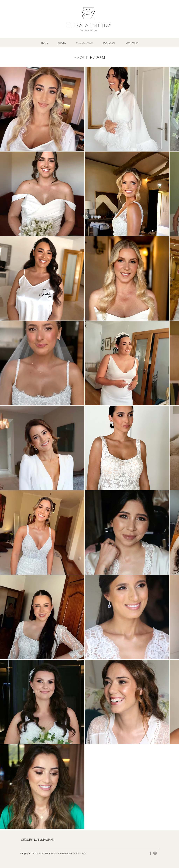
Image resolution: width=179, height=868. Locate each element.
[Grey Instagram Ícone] (155, 853)
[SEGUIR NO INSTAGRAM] (38, 839)
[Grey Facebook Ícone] (150, 853)
